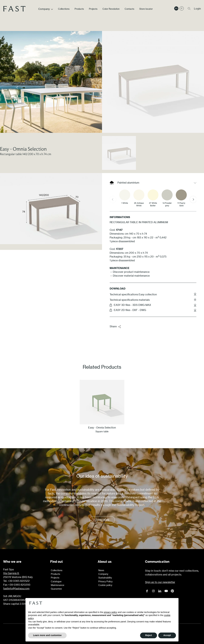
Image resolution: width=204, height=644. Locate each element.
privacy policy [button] (110, 612)
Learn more (102, 520)
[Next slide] (193, 199)
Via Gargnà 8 (11, 573)
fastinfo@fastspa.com (16, 588)
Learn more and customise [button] (47, 635)
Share (115, 327)
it (182, 8)
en (176, 8)
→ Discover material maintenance (130, 276)
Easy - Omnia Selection (23, 149)
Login (197, 9)
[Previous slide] (113, 199)
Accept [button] (167, 635)
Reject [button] (149, 635)
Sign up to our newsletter (160, 582)
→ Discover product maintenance (130, 272)
